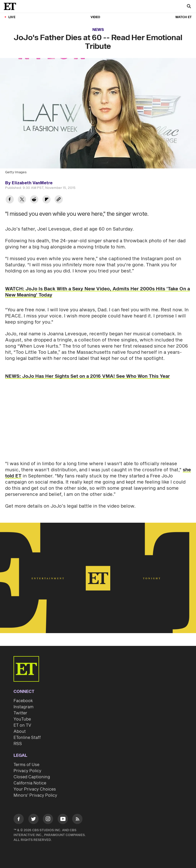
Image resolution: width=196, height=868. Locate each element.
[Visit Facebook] (19, 820)
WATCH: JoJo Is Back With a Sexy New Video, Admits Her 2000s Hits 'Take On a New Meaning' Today (97, 292)
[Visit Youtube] (63, 820)
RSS (18, 744)
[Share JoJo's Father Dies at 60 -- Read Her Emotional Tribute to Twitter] (22, 200)
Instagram (23, 707)
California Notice (30, 783)
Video (95, 17)
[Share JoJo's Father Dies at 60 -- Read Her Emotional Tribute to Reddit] (34, 200)
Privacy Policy (27, 771)
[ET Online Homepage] (11, 6)
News (98, 30)
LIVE (12, 17)
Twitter (20, 713)
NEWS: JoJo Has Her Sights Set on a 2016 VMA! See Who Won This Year (88, 376)
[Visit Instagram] (48, 820)
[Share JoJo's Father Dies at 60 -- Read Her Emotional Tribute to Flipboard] (46, 200)
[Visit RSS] (77, 820)
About (20, 732)
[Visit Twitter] (33, 820)
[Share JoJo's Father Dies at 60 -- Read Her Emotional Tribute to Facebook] (10, 200)
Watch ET (183, 17)
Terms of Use (26, 765)
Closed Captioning (32, 777)
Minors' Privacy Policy (35, 795)
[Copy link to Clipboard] (59, 200)
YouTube (22, 719)
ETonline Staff (27, 738)
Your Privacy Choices (35, 789)
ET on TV (22, 725)
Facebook (23, 701)
